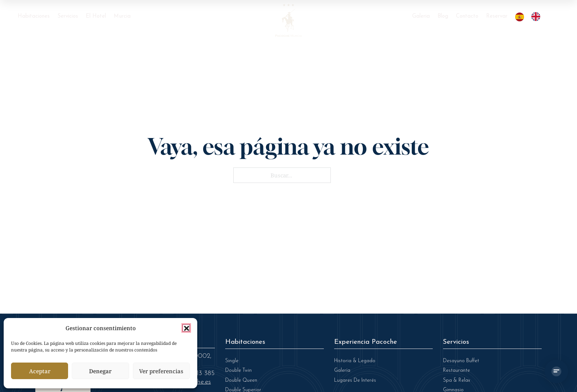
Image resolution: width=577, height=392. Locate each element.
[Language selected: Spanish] (531, 17)
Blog (443, 16)
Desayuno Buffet (461, 361)
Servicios (68, 16)
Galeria (421, 16)
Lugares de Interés (355, 380)
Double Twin (238, 370)
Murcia (122, 16)
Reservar (497, 16)
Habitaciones (34, 16)
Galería (342, 370)
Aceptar (40, 371)
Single (232, 361)
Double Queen (241, 380)
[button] (186, 328)
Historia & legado (355, 361)
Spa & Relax (456, 380)
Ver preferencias (161, 371)
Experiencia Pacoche (366, 342)
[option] (538, 17)
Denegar (100, 371)
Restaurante (456, 370)
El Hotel (96, 16)
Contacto (467, 16)
